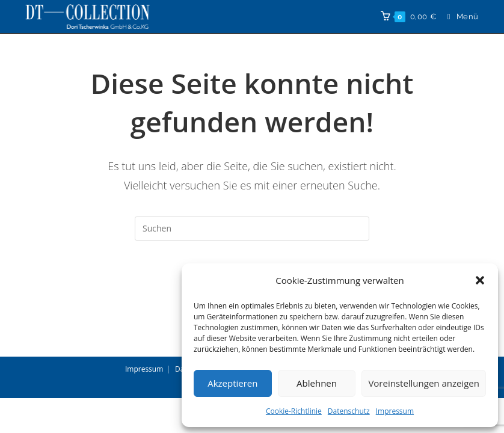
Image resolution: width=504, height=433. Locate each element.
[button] (480, 280)
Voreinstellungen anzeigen (424, 383)
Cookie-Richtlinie (294, 411)
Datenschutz (349, 411)
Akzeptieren (232, 383)
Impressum (395, 411)
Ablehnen (317, 383)
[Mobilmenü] (459, 17)
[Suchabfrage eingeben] (252, 229)
